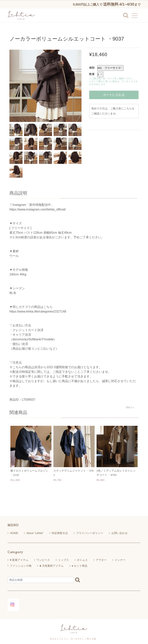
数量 (92, 74)
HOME (13, 533)
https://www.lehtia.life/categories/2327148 (38, 311)
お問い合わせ (118, 533)
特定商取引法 (58, 533)
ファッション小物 (21, 566)
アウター (101, 560)
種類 (92, 68)
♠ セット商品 (79, 566)
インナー (120, 560)
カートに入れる (114, 95)
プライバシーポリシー (88, 533)
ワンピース (43, 560)
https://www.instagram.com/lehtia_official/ (38, 209)
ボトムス (82, 560)
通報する (130, 407)
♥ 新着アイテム (19, 560)
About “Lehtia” (34, 533)
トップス (63, 560)
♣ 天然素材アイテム (52, 566)
